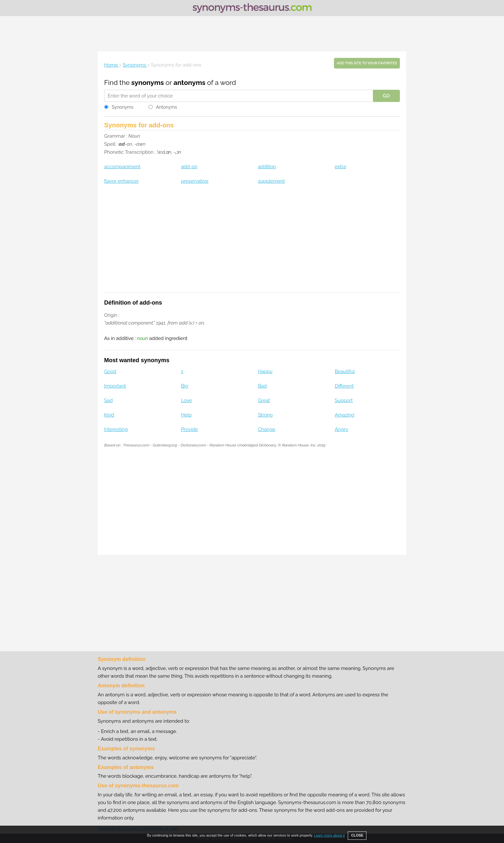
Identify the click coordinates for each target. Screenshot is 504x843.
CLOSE (357, 835)
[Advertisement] (252, 34)
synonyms (148, 82)
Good (110, 371)
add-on (189, 167)
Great (264, 400)
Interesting (116, 429)
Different (344, 386)
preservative (195, 181)
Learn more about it (329, 835)
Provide (189, 429)
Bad (262, 386)
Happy (265, 371)
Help (186, 415)
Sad (108, 400)
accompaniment (122, 167)
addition (267, 167)
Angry (342, 429)
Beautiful (345, 371)
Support (344, 400)
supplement (271, 181)
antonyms (189, 82)
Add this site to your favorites (367, 63)
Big (185, 386)
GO (386, 96)
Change (266, 429)
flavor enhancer (122, 181)
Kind (109, 415)
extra (341, 167)
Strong (265, 415)
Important (115, 386)
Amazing (345, 415)
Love (186, 400)
